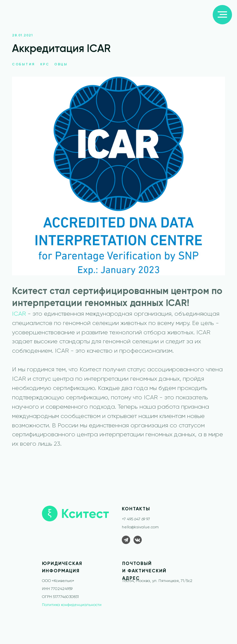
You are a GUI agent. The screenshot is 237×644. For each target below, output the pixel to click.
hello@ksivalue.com (140, 527)
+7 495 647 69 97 (136, 519)
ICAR (19, 314)
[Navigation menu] (222, 15)
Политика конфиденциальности (72, 605)
